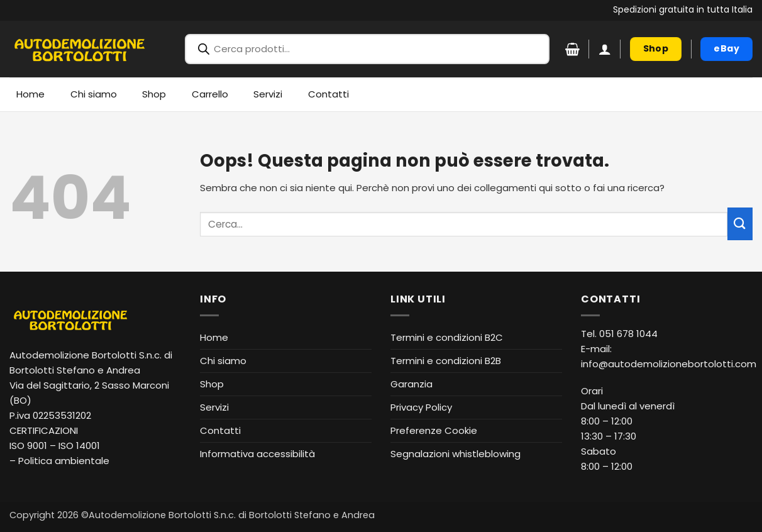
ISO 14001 (79, 446)
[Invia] (740, 224)
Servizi (268, 94)
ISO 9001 (28, 446)
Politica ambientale (64, 461)
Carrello (210, 94)
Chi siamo (94, 94)
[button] (605, 49)
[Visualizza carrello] (572, 49)
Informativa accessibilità (257, 454)
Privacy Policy (421, 407)
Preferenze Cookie (434, 430)
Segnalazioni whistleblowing (456, 454)
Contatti (329, 94)
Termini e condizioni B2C (447, 337)
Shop (154, 94)
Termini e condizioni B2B (446, 361)
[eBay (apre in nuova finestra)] (726, 49)
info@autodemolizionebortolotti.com (669, 364)
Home (30, 94)
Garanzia (411, 384)
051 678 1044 (628, 334)
